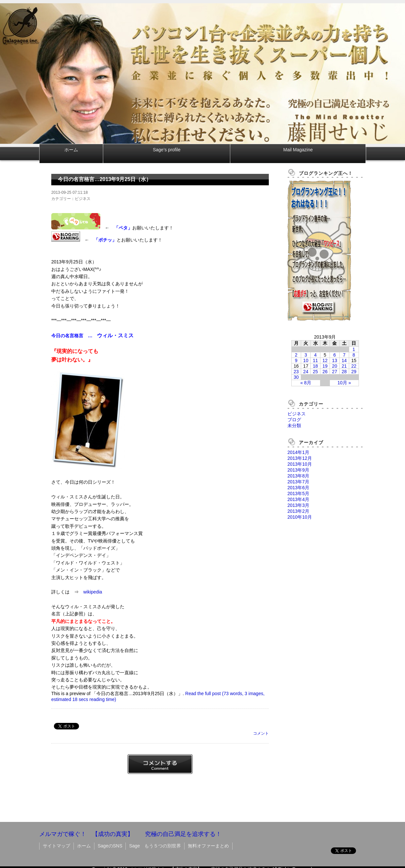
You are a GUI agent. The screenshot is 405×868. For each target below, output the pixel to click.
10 (306, 360)
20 (335, 366)
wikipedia (93, 592)
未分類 (294, 426)
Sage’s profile (167, 150)
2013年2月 (298, 511)
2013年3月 (298, 505)
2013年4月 (298, 499)
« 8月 (306, 383)
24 (306, 372)
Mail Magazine (298, 150)
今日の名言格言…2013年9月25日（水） (105, 179)
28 (344, 372)
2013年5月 (298, 493)
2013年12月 (300, 458)
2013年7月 (298, 482)
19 (325, 366)
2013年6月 (298, 488)
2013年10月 (300, 464)
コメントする (160, 764)
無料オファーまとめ (208, 846)
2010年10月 (300, 517)
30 (296, 377)
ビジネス (297, 414)
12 (325, 360)
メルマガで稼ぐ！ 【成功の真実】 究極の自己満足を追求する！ (130, 834)
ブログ (294, 420)
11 (316, 360)
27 (335, 372)
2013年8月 (298, 476)
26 (325, 372)
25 (316, 372)
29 (354, 372)
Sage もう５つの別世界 (155, 846)
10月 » (344, 383)
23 (296, 372)
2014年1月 (298, 452)
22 (354, 366)
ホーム (71, 150)
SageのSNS (110, 846)
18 (316, 366)
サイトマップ (57, 846)
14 (344, 360)
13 (335, 360)
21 (344, 366)
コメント (261, 733)
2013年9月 (298, 470)
